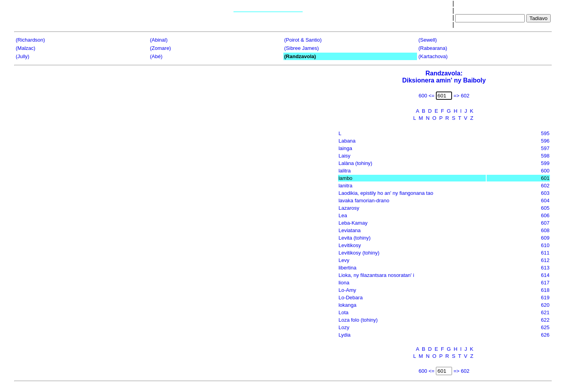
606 (545, 215)
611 (545, 253)
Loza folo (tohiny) (358, 320)
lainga (345, 148)
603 (545, 193)
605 (545, 208)
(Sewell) (428, 40)
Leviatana (349, 230)
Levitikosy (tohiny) (359, 253)
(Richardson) (30, 40)
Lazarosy (349, 208)
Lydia (345, 335)
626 (545, 335)
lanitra (345, 186)
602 (545, 186)
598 (545, 156)
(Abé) (156, 56)
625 (545, 327)
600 (545, 171)
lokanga (347, 305)
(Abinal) (159, 40)
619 (545, 298)
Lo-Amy (347, 290)
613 (545, 268)
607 (545, 223)
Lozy (344, 327)
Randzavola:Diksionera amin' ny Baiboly (444, 77)
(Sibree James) (301, 48)
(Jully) (23, 56)
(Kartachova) (433, 56)
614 (545, 275)
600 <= (427, 96)
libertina (347, 268)
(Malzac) (26, 48)
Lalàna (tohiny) (355, 163)
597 (545, 148)
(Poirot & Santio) (303, 40)
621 (545, 312)
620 (545, 305)
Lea (343, 215)
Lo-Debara (350, 298)
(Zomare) (161, 48)
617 (545, 283)
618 (545, 290)
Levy (344, 260)
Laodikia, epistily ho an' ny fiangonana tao (386, 193)
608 (545, 230)
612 (545, 260)
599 (545, 163)
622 (545, 320)
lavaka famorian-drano (364, 201)
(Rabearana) (433, 48)
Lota (343, 312)
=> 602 (462, 96)
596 (545, 141)
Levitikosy (350, 245)
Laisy (344, 156)
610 (545, 245)
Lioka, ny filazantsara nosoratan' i (376, 275)
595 (545, 133)
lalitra (345, 171)
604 (545, 201)
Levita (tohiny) (355, 238)
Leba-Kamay (353, 223)
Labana (347, 141)
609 (545, 238)
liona (344, 283)
